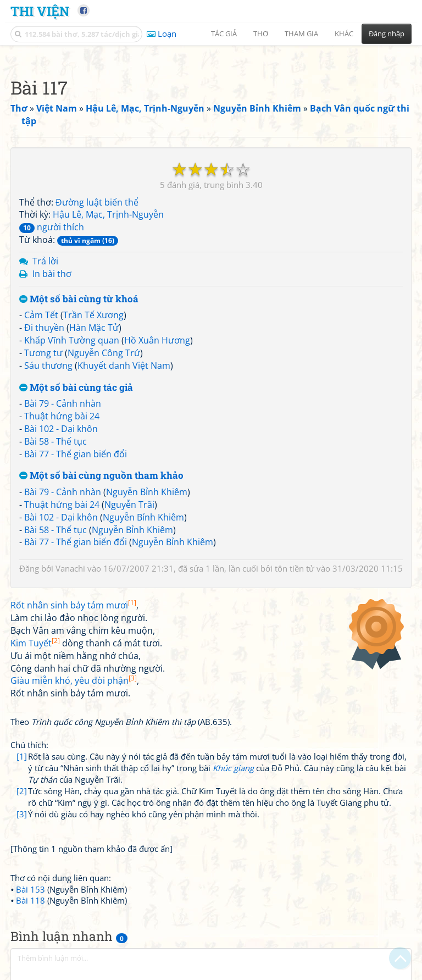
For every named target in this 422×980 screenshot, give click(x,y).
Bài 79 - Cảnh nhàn (63, 403)
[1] (22, 756)
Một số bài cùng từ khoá (79, 299)
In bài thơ (52, 274)
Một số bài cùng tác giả (76, 388)
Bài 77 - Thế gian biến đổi (76, 454)
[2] (22, 791)
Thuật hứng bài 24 (62, 416)
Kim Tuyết (35, 643)
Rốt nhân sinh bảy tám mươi (73, 605)
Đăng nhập (387, 34)
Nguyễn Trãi (129, 505)
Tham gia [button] (301, 34)
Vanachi (70, 568)
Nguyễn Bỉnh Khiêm (147, 492)
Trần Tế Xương (93, 315)
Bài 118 (30, 900)
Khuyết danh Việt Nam (124, 366)
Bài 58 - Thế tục (55, 441)
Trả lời (45, 261)
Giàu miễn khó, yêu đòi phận (74, 680)
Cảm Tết (41, 315)
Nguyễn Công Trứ (104, 353)
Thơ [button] (261, 34)
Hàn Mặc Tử (94, 328)
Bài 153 (30, 889)
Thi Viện (40, 11)
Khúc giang (233, 768)
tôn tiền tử (295, 568)
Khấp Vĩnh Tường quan (72, 340)
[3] (22, 814)
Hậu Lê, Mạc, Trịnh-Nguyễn (108, 214)
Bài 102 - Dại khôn (61, 429)
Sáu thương (48, 366)
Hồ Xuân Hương (157, 340)
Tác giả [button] (224, 34)
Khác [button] (344, 34)
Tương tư (43, 353)
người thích (52, 227)
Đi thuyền (44, 328)
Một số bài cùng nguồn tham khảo (101, 476)
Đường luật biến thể (97, 202)
